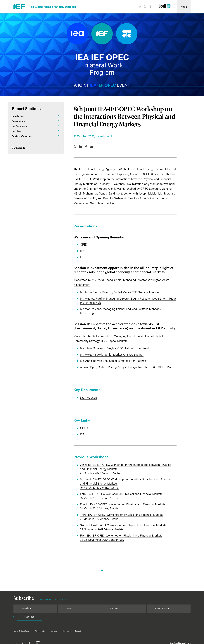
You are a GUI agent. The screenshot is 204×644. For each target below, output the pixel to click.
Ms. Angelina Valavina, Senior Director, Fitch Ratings (107, 360)
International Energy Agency (91, 169)
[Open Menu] (184, 7)
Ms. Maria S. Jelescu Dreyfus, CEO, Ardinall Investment (109, 347)
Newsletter (27, 605)
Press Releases (138, 605)
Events (61, 605)
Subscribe (175, 606)
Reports (98, 605)
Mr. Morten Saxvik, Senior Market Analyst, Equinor (106, 353)
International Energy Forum (139, 169)
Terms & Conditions (21, 620)
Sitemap (66, 620)
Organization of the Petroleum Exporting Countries (105, 174)
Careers (54, 620)
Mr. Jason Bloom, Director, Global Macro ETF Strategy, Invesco (114, 292)
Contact (78, 620)
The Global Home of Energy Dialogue (54, 7)
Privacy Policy (40, 620)
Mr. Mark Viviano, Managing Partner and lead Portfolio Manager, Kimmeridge (115, 310)
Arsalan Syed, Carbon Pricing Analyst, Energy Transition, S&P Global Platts (121, 366)
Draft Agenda (83, 396)
